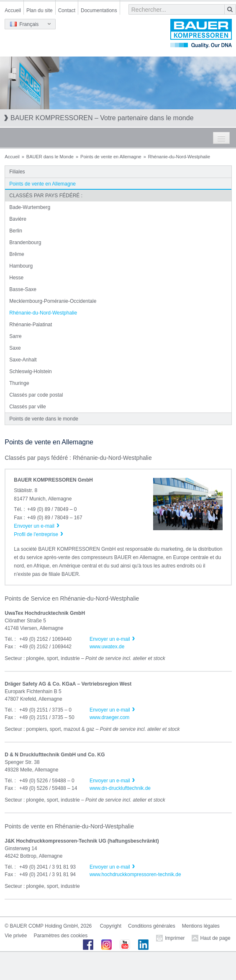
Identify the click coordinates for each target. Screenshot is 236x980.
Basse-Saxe (23, 289)
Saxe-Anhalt (23, 360)
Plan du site (40, 10)
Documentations (99, 10)
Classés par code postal (36, 395)
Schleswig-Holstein (30, 371)
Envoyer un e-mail (110, 639)
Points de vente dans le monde (44, 419)
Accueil (13, 10)
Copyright (111, 926)
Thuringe (19, 383)
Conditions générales (152, 926)
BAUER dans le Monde (50, 157)
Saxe (15, 348)
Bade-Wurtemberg (30, 207)
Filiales (17, 172)
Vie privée (16, 936)
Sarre (15, 336)
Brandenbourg (25, 242)
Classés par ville (27, 407)
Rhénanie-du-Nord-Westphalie (43, 313)
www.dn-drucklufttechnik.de (120, 788)
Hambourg (21, 266)
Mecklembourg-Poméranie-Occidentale (53, 301)
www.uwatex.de (107, 647)
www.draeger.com (109, 717)
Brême (17, 254)
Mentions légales (201, 926)
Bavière (18, 219)
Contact (67, 10)
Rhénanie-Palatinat (31, 325)
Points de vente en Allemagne (111, 157)
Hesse (16, 278)
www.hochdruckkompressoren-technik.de (135, 874)
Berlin (16, 231)
